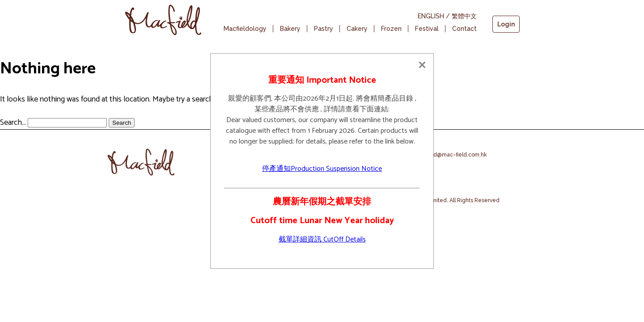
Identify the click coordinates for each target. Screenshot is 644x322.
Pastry (324, 29)
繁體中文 (464, 16)
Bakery (290, 29)
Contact (464, 29)
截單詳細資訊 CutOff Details (322, 239)
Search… (13, 123)
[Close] (422, 65)
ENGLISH (431, 16)
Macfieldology (245, 29)
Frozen (391, 29)
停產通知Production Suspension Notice (322, 169)
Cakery (357, 29)
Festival (427, 29)
